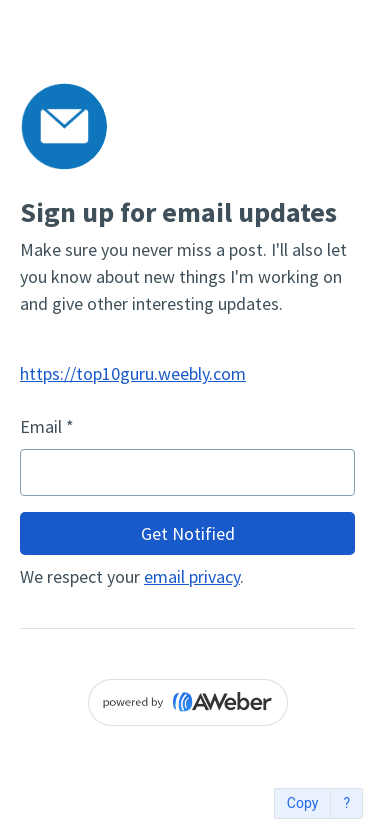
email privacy (192, 576)
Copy (303, 803)
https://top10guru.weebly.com (133, 373)
